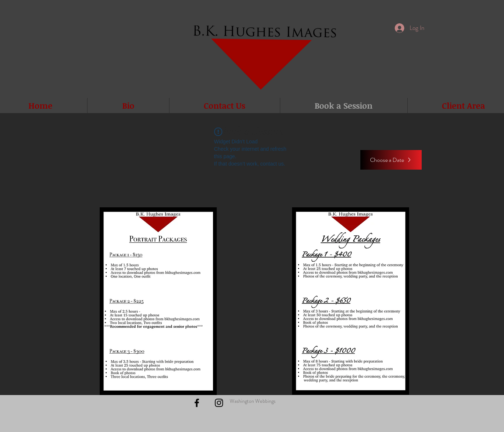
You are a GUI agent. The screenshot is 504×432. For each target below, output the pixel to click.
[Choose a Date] (391, 160)
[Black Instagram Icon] (219, 403)
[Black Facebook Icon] (197, 403)
